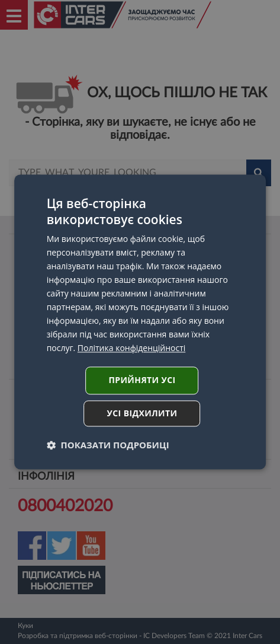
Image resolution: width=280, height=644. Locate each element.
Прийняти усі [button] (142, 380)
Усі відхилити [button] (142, 414)
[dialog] (140, 322)
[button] (108, 445)
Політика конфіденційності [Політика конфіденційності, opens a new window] (131, 348)
